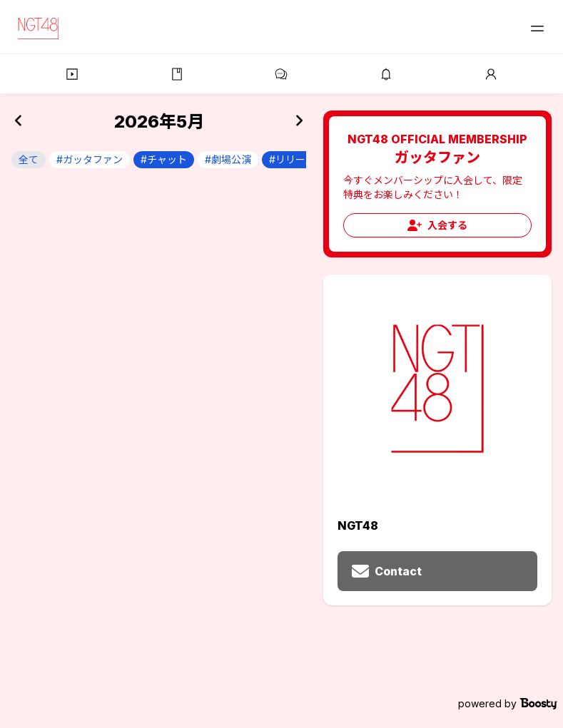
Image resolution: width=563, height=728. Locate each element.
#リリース (292, 159)
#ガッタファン (90, 159)
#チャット (164, 159)
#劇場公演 (228, 159)
